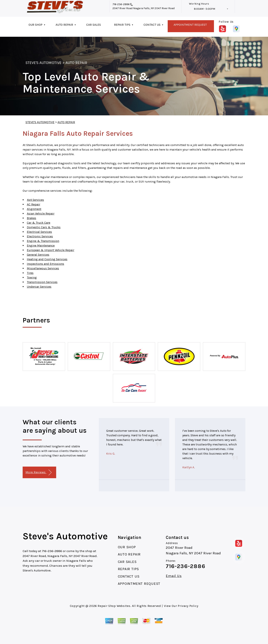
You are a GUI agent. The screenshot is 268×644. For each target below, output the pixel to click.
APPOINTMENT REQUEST (190, 25)
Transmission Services (42, 282)
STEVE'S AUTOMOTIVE (43, 63)
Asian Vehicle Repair (41, 213)
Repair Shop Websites (114, 606)
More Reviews (39, 473)
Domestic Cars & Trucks (44, 227)
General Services (38, 255)
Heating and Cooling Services (47, 259)
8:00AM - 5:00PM (205, 9)
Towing (32, 277)
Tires (30, 273)
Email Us (174, 576)
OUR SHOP (35, 25)
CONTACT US (152, 25)
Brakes (32, 218)
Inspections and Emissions (45, 264)
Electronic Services (40, 236)
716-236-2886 (121, 4)
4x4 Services (35, 200)
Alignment (34, 209)
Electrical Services (39, 232)
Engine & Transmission (43, 241)
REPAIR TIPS (122, 25)
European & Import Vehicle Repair (51, 250)
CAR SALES (94, 25)
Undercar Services (39, 287)
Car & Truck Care (39, 223)
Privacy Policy (188, 606)
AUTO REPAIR (64, 25)
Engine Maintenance (41, 245)
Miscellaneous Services (43, 268)
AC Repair (33, 204)
